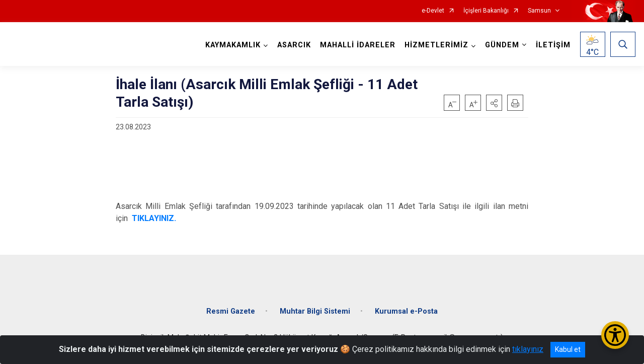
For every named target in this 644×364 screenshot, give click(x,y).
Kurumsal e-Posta (406, 311)
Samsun (539, 11)
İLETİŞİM (553, 45)
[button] (494, 103)
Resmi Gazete (231, 311)
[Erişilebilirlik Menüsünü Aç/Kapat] (615, 335)
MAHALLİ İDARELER (358, 45)
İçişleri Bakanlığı (486, 11)
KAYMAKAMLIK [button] (233, 45)
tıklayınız (528, 349)
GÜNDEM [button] (502, 45)
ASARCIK (294, 45)
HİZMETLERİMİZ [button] (436, 45)
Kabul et (568, 349)
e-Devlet (433, 11)
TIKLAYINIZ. (154, 218)
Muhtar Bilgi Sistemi (315, 311)
